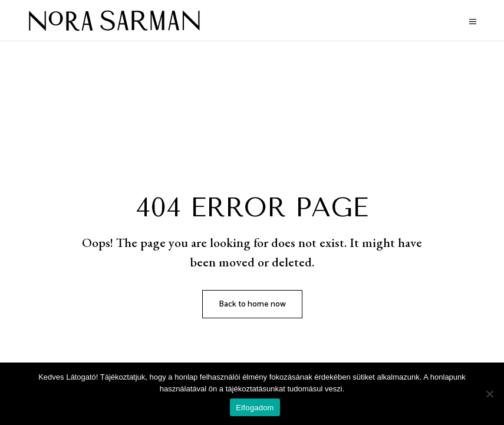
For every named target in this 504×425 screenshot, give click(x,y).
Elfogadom (255, 408)
